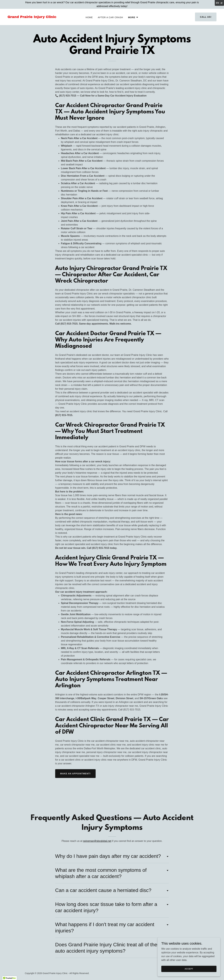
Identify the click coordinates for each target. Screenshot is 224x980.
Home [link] (89, 17)
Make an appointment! (75, 774)
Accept (189, 969)
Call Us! (206, 17)
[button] (133, 17)
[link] (35, 17)
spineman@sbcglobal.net (97, 841)
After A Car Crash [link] (110, 17)
